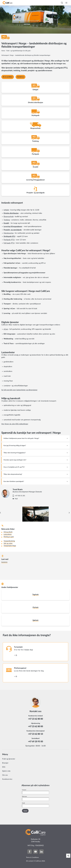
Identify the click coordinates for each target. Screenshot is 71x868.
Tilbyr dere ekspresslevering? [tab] (13, 474)
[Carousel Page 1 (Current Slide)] (33, 518)
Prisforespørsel (20, 668)
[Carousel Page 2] (35, 518)
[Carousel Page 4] (38, 518)
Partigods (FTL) (9, 240)
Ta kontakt (18, 647)
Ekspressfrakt (9, 217)
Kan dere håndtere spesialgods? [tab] (14, 481)
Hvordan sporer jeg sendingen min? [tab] (15, 460)
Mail (16, 499)
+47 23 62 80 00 (35, 726)
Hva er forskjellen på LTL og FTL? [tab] (14, 467)
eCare (6, 329)
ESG (4, 767)
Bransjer (5, 763)
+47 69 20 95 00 (35, 741)
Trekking (7, 220)
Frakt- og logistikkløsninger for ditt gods (18, 51)
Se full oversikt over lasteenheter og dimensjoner (19, 390)
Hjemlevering (9, 233)
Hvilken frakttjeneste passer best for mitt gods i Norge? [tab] (21, 438)
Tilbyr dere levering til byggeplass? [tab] (15, 453)
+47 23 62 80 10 (35, 734)
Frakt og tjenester (9, 759)
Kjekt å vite (6, 771)
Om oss (5, 775)
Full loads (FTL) (9, 243)
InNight (6, 210)
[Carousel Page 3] (36, 518)
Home (3, 51)
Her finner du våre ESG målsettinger (15, 424)
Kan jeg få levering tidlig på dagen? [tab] (15, 446)
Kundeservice (7, 779)
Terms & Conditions (32, 857)
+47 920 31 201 (20, 496)
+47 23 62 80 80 (35, 719)
